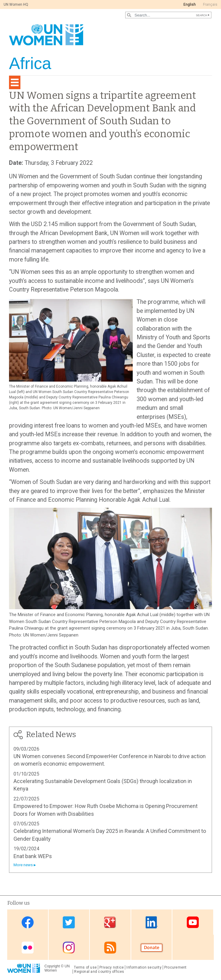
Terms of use (85, 967)
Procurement (176, 967)
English (190, 5)
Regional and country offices (99, 972)
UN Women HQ (16, 5)
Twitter (69, 923)
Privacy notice (112, 967)
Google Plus (110, 923)
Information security (144, 967)
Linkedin (152, 923)
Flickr (28, 948)
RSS (110, 948)
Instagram (69, 948)
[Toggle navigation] (15, 82)
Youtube (193, 923)
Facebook (28, 923)
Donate (152, 948)
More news (23, 865)
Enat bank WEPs (33, 856)
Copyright (52, 966)
